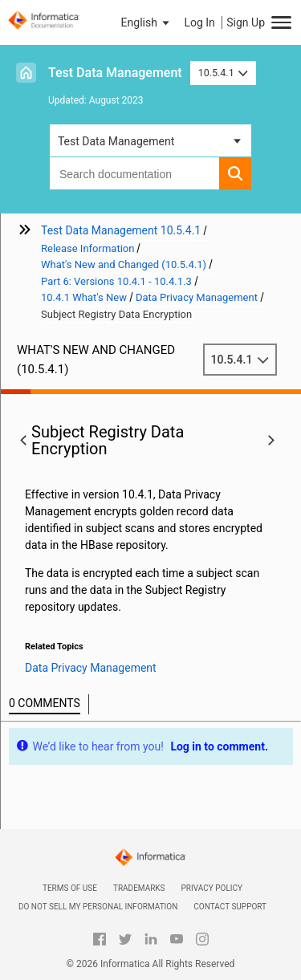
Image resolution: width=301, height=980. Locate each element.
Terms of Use (70, 888)
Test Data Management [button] (116, 141)
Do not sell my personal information (98, 907)
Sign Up (246, 22)
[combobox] (134, 173)
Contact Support (230, 907)
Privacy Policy (212, 888)
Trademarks (139, 888)
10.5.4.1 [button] (224, 73)
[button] (147, 22)
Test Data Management (115, 73)
